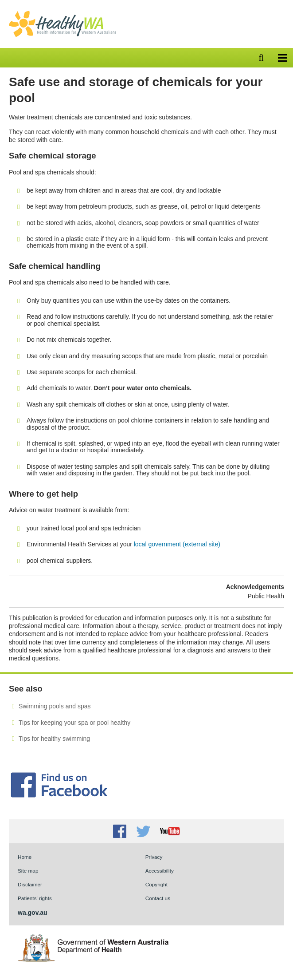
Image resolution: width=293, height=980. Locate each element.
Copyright (156, 884)
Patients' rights (35, 898)
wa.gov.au (33, 913)
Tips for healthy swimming (54, 739)
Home (25, 857)
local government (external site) (177, 544)
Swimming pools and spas (55, 706)
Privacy (154, 857)
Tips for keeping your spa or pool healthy (74, 723)
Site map (28, 871)
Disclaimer (30, 884)
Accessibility (160, 871)
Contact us (158, 898)
